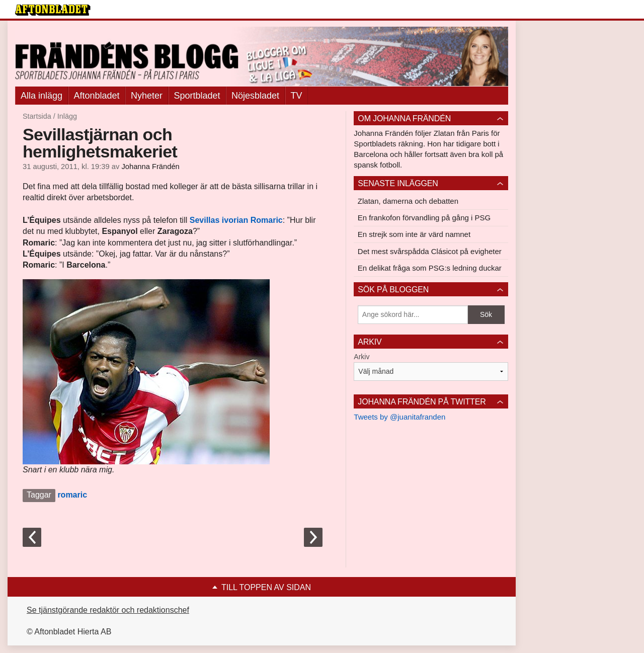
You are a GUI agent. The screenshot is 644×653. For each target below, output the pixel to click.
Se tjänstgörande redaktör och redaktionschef (108, 610)
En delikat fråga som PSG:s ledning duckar (430, 268)
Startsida (37, 116)
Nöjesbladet (255, 96)
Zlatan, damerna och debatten (408, 201)
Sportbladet (197, 96)
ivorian (236, 220)
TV (297, 96)
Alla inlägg (42, 96)
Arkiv (361, 357)
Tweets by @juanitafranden (399, 417)
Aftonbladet (97, 96)
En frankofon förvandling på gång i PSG (424, 218)
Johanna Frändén (150, 167)
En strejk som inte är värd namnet (414, 234)
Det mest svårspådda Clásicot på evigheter (430, 251)
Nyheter (147, 96)
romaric (72, 495)
